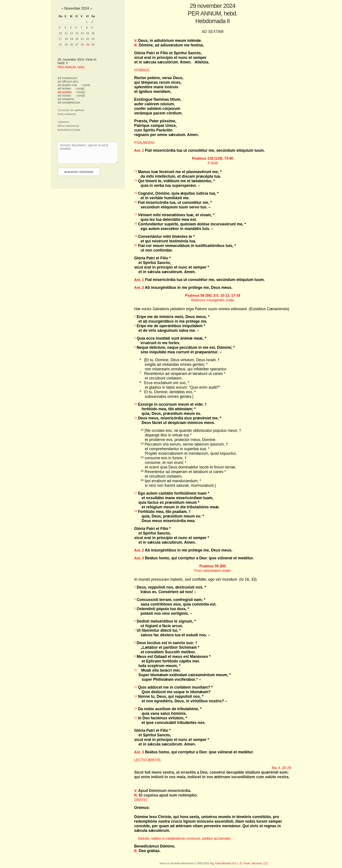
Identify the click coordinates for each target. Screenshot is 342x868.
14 (82, 33)
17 (60, 39)
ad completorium (69, 102)
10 (60, 33)
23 (93, 39)
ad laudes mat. (68, 85)
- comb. (86, 85)
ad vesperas (66, 99)
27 (77, 45)
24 (60, 45)
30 (93, 45)
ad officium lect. (68, 82)
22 (87, 39)
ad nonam (64, 95)
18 (66, 39)
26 (72, 45)
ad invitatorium (68, 78)
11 (66, 33)
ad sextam (65, 92)
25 (66, 45)
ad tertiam (64, 89)
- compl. (80, 89)
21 (82, 39)
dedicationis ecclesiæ (69, 130)
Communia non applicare (71, 110)
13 (77, 33)
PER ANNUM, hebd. (71, 67)
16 (93, 33)
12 (72, 33)
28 (82, 45)
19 (72, 39)
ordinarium (63, 122)
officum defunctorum (68, 126)
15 (87, 33)
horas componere (67, 114)
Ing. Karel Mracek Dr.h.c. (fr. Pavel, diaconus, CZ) (239, 863)
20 (77, 39)
